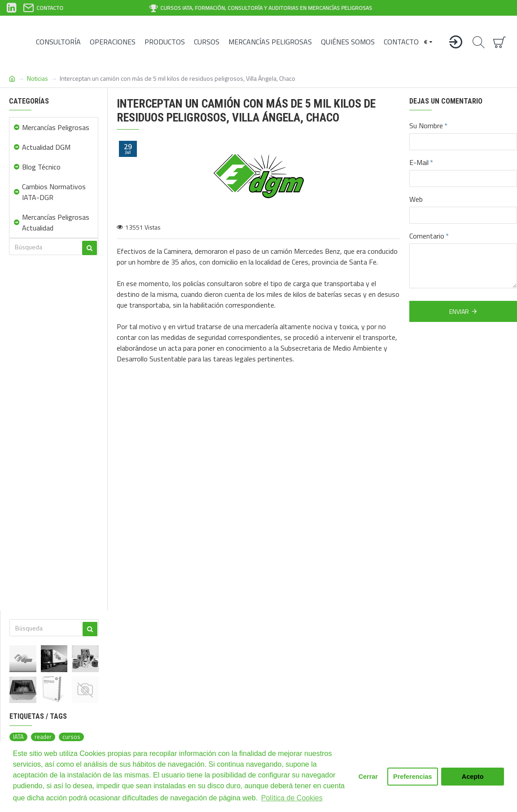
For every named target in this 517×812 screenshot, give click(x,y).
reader (43, 737)
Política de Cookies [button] (292, 798)
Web (416, 199)
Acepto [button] (473, 777)
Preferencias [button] (412, 777)
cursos (71, 737)
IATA (18, 737)
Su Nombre (426, 126)
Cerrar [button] (368, 777)
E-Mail (419, 162)
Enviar (459, 311)
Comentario (427, 236)
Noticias (37, 78)
